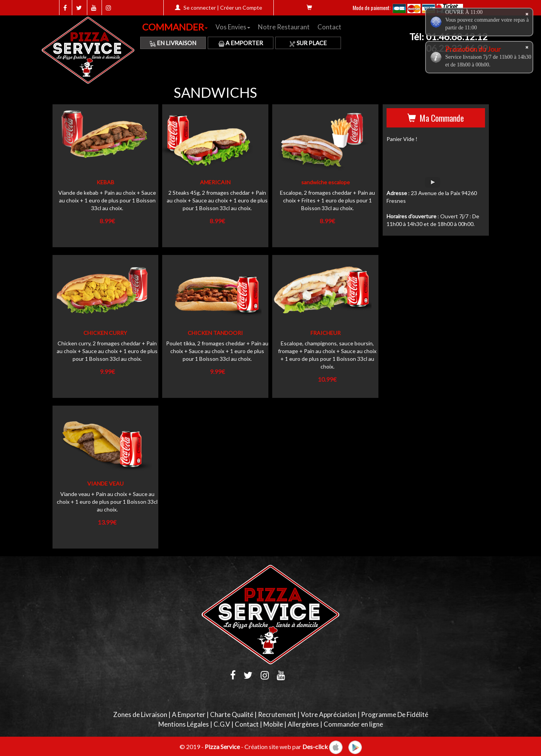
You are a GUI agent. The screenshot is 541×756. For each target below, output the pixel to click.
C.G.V (222, 724)
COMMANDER (175, 27)
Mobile (273, 724)
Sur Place (308, 43)
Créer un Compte (241, 8)
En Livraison (173, 43)
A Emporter (241, 43)
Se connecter (200, 8)
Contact (329, 27)
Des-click (315, 746)
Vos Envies (233, 27)
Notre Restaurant (284, 27)
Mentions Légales (184, 724)
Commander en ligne (353, 724)
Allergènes (303, 724)
